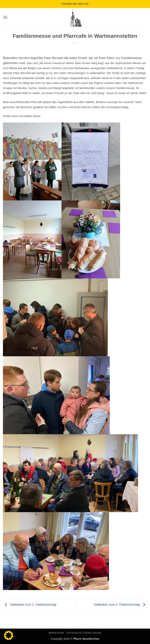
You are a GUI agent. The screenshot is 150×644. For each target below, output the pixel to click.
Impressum (56, 633)
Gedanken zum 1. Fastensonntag (30, 605)
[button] (5, 17)
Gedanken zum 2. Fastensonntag (120, 605)
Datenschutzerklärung (84, 633)
